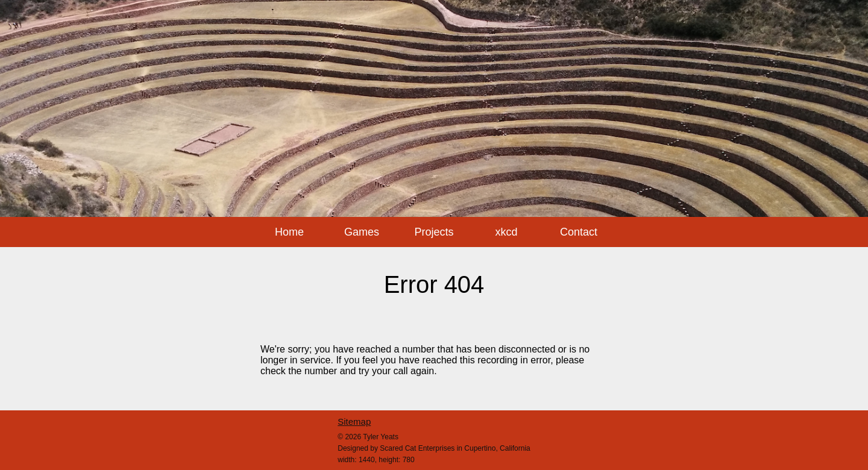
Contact (579, 232)
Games (362, 232)
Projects (434, 232)
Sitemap (354, 421)
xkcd (506, 232)
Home (289, 232)
